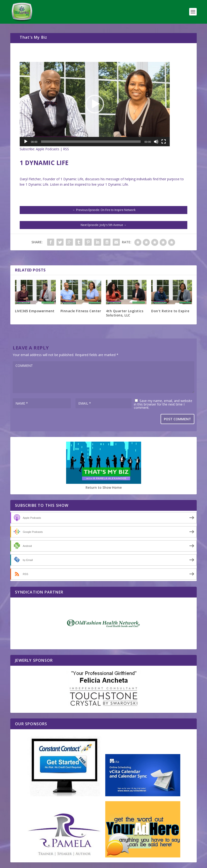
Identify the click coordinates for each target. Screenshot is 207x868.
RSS (66, 149)
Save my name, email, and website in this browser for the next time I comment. (163, 404)
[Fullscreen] (164, 142)
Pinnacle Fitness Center (81, 311)
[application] (95, 104)
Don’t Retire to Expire (170, 311)
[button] (95, 104)
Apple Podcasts (48, 149)
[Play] (26, 142)
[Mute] (156, 142)
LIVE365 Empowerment (35, 311)
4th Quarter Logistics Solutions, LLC (125, 313)
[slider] (91, 142)
